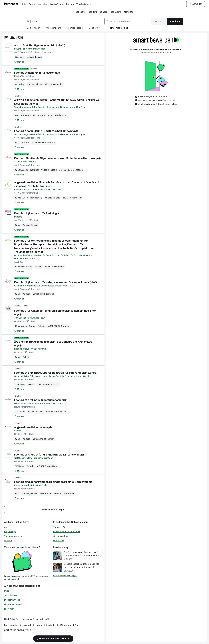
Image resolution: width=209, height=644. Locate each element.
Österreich (59, 541)
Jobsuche (81, 12)
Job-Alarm (116, 12)
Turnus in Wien (60, 527)
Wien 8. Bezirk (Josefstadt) (67, 532)
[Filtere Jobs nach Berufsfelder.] (36, 28)
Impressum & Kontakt (32, 619)
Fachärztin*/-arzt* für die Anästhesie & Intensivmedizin (50, 455)
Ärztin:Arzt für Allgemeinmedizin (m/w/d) (40, 45)
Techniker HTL (11, 595)
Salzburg (20, 57)
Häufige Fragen (12, 619)
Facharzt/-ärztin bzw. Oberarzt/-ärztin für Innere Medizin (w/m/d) (56, 373)
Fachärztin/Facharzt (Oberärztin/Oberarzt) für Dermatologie (53, 482)
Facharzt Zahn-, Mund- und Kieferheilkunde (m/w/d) (47, 131)
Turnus (13, 37)
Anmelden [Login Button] (196, 4)
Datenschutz (11, 625)
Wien (18, 225)
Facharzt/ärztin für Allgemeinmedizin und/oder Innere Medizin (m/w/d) (58, 158)
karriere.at (34, 586)
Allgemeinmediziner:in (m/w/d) (33, 427)
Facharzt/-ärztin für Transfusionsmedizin (41, 400)
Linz (17, 143)
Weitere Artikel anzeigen (65, 576)
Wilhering (20, 84)
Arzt (6, 527)
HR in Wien (9, 609)
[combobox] (65, 21)
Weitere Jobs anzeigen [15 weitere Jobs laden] (53, 509)
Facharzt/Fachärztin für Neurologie (37, 73)
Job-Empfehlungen (98, 12)
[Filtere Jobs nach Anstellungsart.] (56, 28)
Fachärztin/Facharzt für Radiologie (37, 213)
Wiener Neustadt (24, 267)
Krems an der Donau (25, 326)
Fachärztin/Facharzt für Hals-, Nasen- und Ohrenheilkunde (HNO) (56, 282)
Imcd (7, 591)
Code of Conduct (46, 625)
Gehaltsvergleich (13, 579)
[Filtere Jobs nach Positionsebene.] (78, 28)
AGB (47, 619)
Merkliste (129, 12)
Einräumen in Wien (13, 604)
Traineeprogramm (13, 536)
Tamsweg (20, 384)
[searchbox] (65, 21)
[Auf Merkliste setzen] (19, 62)
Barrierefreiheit (27, 625)
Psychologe (10, 532)
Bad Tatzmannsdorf (25, 115)
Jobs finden (175, 21)
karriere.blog (61, 547)
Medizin (8, 541)
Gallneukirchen (61, 536)
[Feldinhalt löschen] (102, 21)
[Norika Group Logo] (18, 631)
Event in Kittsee (12, 600)
